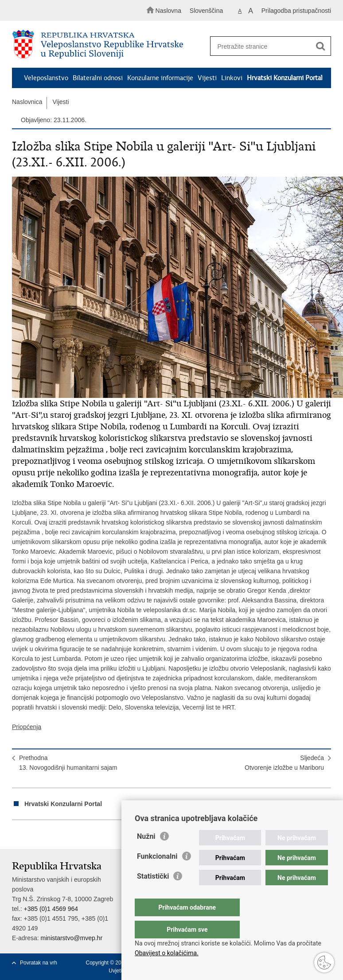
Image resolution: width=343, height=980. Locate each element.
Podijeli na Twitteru (55, 835)
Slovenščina (207, 11)
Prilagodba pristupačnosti (296, 11)
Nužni (146, 854)
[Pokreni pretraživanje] (320, 46)
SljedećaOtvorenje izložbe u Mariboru (284, 763)
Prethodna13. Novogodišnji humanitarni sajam (68, 763)
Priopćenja (27, 727)
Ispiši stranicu (17, 835)
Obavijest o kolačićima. (167, 953)
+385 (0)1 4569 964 (51, 909)
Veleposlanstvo (46, 78)
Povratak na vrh (39, 963)
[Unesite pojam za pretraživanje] (268, 46)
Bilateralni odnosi (98, 78)
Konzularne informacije (160, 78)
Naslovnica (27, 102)
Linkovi (232, 78)
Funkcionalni (157, 874)
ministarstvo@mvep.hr (72, 938)
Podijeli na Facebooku (36, 835)
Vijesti (207, 78)
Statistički (153, 894)
